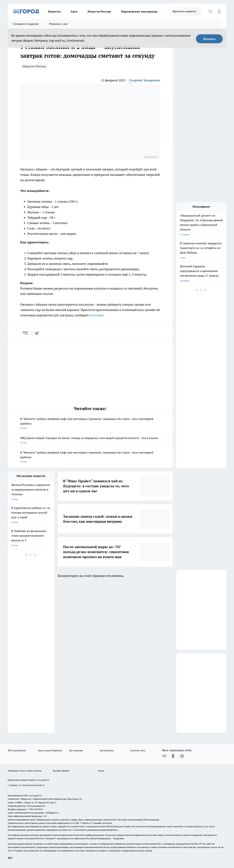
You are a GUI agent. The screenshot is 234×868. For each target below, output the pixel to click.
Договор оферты (61, 771)
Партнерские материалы (139, 11)
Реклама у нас (58, 24)
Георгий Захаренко (145, 80)
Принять (209, 39)
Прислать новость (184, 11)
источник (97, 315)
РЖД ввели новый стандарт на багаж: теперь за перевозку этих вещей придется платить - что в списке (90, 441)
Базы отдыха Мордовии (50, 750)
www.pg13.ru (43, 780)
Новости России (99, 11)
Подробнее (119, 838)
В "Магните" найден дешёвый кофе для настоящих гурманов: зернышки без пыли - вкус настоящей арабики (90, 424)
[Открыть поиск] (210, 11)
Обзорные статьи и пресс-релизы (25, 771)
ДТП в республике (17, 750)
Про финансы (107, 750)
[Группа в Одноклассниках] (173, 756)
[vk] (26, 333)
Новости (54, 11)
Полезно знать (138, 750)
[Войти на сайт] (219, 11)
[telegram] (38, 333)
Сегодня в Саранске (26, 24)
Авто (74, 11)
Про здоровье (76, 750)
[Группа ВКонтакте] (164, 756)
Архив (101, 771)
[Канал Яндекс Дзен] (182, 756)
